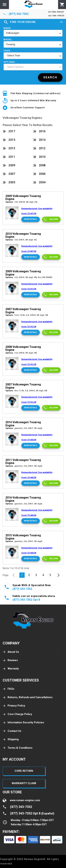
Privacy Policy (14, 706)
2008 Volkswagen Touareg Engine (23, 348)
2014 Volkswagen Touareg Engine (23, 424)
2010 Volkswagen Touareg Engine (23, 235)
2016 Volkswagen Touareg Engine (23, 499)
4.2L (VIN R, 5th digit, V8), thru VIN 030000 (29, 277)
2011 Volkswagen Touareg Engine (23, 462)
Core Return (24, 771)
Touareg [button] (10, 44)
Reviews (10, 660)
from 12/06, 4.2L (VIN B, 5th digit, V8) (27, 315)
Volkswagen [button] (13, 33)
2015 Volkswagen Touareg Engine (23, 537)
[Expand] (61, 22)
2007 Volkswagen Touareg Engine (23, 311)
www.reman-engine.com (25, 800)
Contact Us (12, 731)
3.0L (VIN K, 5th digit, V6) (21, 240)
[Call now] (51, 219)
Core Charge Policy (17, 714)
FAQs (8, 689)
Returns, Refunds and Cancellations (28, 697)
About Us (11, 652)
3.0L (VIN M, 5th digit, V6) (21, 202)
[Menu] (4, 5)
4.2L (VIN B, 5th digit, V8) (21, 353)
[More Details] (31, 219)
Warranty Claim (24, 783)
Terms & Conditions (18, 748)
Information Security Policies (23, 723)
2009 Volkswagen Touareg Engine (23, 198)
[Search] (50, 77)
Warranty (11, 669)
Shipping (11, 739)
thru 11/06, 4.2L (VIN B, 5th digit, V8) (26, 391)
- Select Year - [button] (14, 55)
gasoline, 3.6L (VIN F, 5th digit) (24, 428)
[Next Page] (58, 575)
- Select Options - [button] (15, 67)
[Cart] (62, 5)
